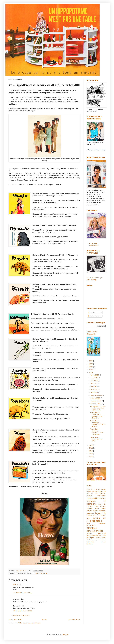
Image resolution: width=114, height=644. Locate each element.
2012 (91, 448)
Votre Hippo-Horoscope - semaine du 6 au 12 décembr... (98, 415)
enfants (89, 511)
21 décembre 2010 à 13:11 (23, 611)
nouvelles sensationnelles (95, 529)
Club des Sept (92, 489)
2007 (91, 364)
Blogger (65, 635)
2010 (91, 372)
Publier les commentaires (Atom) (29, 623)
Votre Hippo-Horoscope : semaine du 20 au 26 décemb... (97, 432)
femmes (102, 511)
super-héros (91, 542)
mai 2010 (94, 384)
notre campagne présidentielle (96, 524)
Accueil (44, 619)
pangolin (89, 533)
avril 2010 (94, 381)
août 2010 (94, 392)
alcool (38, 573)
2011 (91, 445)
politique (90, 537)
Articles (91, 312)
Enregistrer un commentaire (20, 615)
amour (96, 506)
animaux (103, 506)
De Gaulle (102, 489)
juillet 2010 (95, 389)
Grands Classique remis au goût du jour (96, 492)
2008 (91, 367)
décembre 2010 (96, 404)
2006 (91, 361)
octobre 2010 (96, 398)
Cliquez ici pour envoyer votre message (94, 279)
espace (95, 511)
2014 (91, 454)
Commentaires (93, 316)
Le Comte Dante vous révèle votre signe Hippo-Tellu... (98, 408)
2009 (91, 370)
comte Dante (100, 508)
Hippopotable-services (96, 498)
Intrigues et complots (96, 502)
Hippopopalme (101, 495)
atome (89, 508)
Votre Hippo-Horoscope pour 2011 (96, 439)
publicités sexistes (100, 538)
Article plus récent (15, 619)
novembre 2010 (96, 401)
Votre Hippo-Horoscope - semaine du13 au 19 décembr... (98, 423)
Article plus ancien (74, 619)
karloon (16, 585)
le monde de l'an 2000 (96, 514)
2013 (91, 451)
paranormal (102, 533)
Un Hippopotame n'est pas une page (96, 150)
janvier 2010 (95, 375)
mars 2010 (94, 378)
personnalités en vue (96, 535)
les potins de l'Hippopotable (96, 519)
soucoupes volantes (99, 540)
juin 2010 (94, 386)
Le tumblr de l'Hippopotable (93, 244)
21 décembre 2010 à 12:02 (23, 592)
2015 (91, 457)
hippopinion (90, 513)
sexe (88, 540)
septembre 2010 (97, 395)
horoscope (43, 573)
